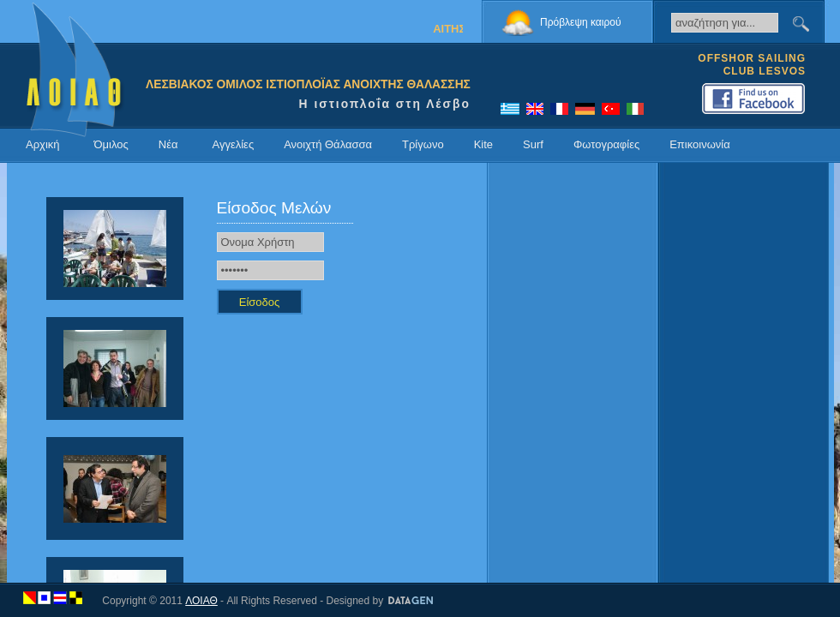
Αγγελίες (233, 144)
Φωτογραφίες (606, 144)
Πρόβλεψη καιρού (581, 22)
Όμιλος (111, 144)
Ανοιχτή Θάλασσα (328, 144)
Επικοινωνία (700, 144)
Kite (483, 144)
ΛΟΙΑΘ (201, 601)
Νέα (168, 144)
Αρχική (43, 144)
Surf (533, 144)
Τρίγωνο (423, 144)
